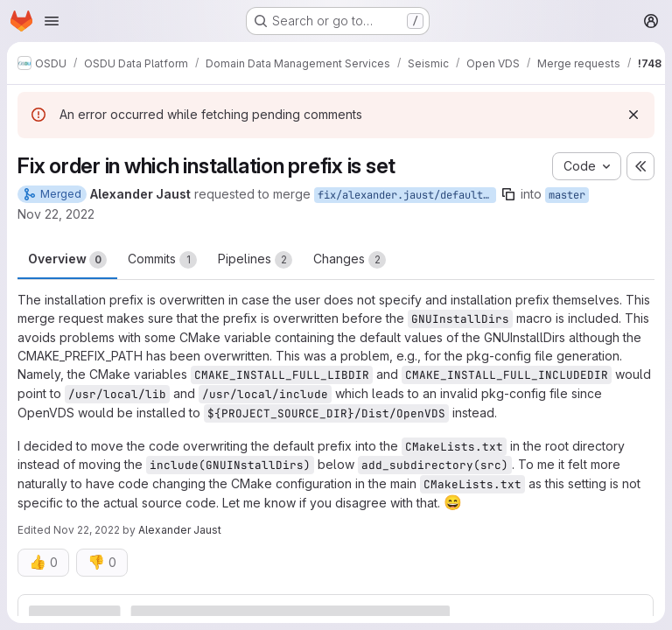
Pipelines (255, 260)
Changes (350, 260)
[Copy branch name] (508, 194)
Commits (162, 260)
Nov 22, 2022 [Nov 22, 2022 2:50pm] (56, 214)
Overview (67, 260)
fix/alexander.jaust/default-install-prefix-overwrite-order (407, 195)
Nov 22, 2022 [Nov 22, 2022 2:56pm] (87, 530)
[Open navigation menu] (52, 21)
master (567, 195)
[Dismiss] (633, 115)
